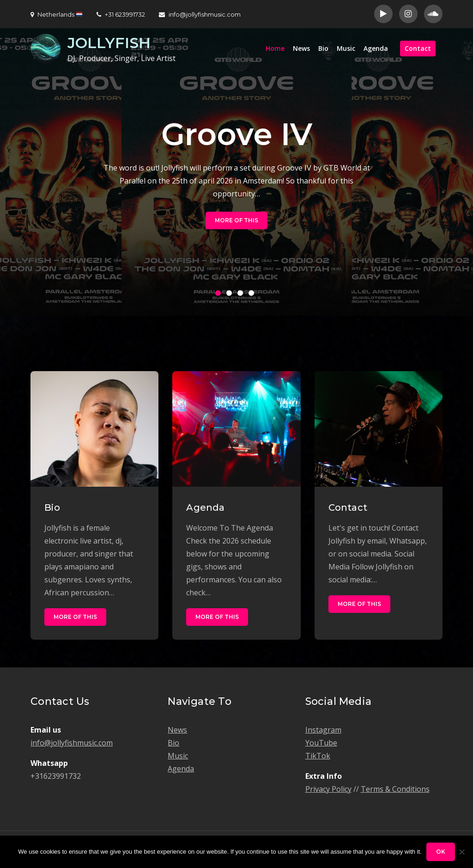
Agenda (376, 48)
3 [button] (242, 295)
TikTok (318, 756)
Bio (323, 48)
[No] (461, 852)
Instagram (323, 730)
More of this (236, 220)
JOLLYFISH (109, 43)
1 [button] (220, 295)
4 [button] (253, 295)
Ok (441, 852)
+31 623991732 (121, 14)
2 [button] (231, 295)
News (301, 48)
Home (275, 48)
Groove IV (237, 134)
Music (346, 48)
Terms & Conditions (395, 789)
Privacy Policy (328, 789)
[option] (236, 172)
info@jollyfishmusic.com (200, 14)
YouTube (321, 743)
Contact (418, 48)
